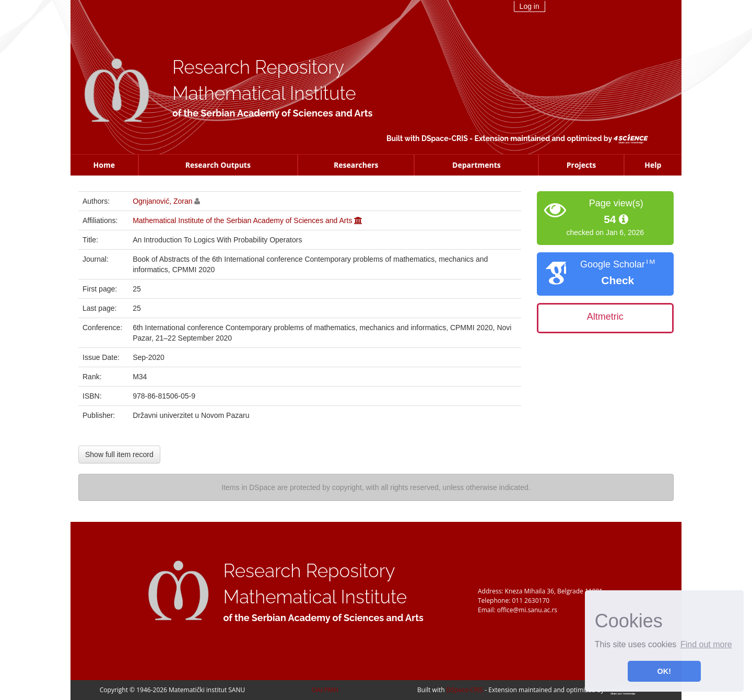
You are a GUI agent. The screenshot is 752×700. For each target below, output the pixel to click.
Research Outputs (218, 165)
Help (653, 165)
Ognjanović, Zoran (162, 201)
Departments (477, 165)
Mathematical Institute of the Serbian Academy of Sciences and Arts (242, 220)
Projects (581, 165)
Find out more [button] (706, 644)
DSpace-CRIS (445, 138)
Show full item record (119, 454)
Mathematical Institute (264, 93)
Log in (530, 6)
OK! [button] (664, 671)
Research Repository (258, 67)
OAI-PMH (325, 690)
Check (618, 280)
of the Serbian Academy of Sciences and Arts (272, 113)
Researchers (356, 165)
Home (104, 165)
